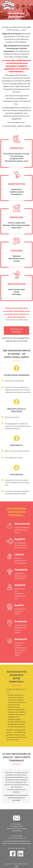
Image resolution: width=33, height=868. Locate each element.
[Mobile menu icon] (29, 5)
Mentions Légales (24, 864)
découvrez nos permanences (21, 843)
